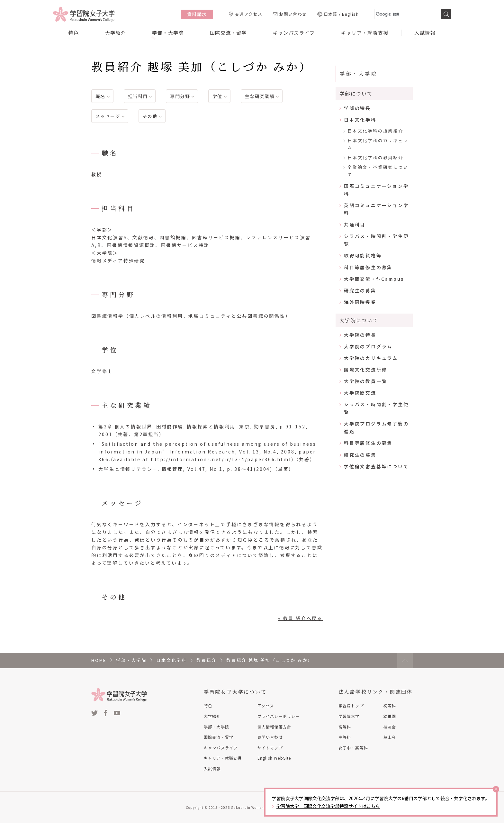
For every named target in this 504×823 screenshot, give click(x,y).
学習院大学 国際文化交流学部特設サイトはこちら (328, 806)
